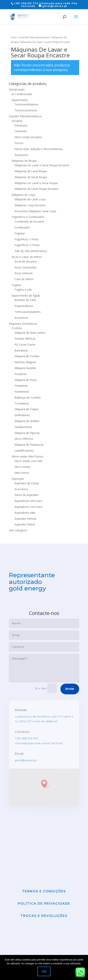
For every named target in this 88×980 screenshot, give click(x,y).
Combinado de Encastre (29, 221)
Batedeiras (21, 350)
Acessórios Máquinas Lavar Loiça (35, 211)
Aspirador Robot (25, 524)
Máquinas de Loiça (23, 195)
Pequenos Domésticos (23, 324)
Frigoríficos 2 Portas (27, 245)
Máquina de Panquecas (29, 445)
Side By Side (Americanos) (31, 251)
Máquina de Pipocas (27, 433)
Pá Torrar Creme (25, 344)
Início (14, 37)
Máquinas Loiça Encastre (30, 205)
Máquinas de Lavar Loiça (30, 199)
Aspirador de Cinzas (27, 483)
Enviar (70, 699)
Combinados (22, 227)
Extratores (21, 125)
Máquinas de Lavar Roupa (31, 171)
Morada (21, 720)
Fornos (19, 143)
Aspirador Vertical (25, 519)
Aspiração (18, 479)
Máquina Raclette (25, 368)
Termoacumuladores (28, 312)
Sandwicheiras (23, 427)
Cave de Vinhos (24, 279)
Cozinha (17, 328)
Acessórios (21, 318)
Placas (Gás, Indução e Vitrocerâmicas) (39, 149)
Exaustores (21, 155)
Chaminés (21, 131)
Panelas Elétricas (25, 339)
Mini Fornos (22, 473)
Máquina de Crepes (27, 409)
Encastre (17, 121)
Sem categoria (18, 530)
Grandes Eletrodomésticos (34, 37)
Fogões (16, 285)
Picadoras (21, 374)
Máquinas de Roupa (24, 161)
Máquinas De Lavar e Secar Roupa (36, 183)
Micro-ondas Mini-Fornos (27, 456)
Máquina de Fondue (27, 356)
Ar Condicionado (22, 94)
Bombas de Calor (25, 300)
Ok (44, 971)
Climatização (17, 89)
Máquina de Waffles (27, 421)
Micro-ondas (22, 467)
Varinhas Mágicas (25, 362)
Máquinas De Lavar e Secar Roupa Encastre (42, 165)
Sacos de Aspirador (27, 495)
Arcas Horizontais (25, 267)
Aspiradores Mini (25, 513)
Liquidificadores (24, 450)
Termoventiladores (26, 104)
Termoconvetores (26, 110)
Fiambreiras (22, 392)
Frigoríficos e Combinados (28, 217)
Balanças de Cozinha (28, 397)
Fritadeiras (21, 386)
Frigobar (20, 233)
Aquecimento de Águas (26, 296)
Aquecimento (20, 100)
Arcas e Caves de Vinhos (27, 257)
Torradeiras (22, 403)
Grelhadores (22, 415)
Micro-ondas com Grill (28, 461)
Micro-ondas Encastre (28, 137)
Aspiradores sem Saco (28, 501)
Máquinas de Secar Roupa (31, 177)
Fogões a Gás (23, 290)
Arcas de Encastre (26, 261)
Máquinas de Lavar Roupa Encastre (37, 189)
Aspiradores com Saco (29, 507)
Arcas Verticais (24, 273)
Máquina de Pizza (25, 380)
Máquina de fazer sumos (30, 333)
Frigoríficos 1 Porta (26, 239)
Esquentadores (24, 306)
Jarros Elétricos (24, 439)
